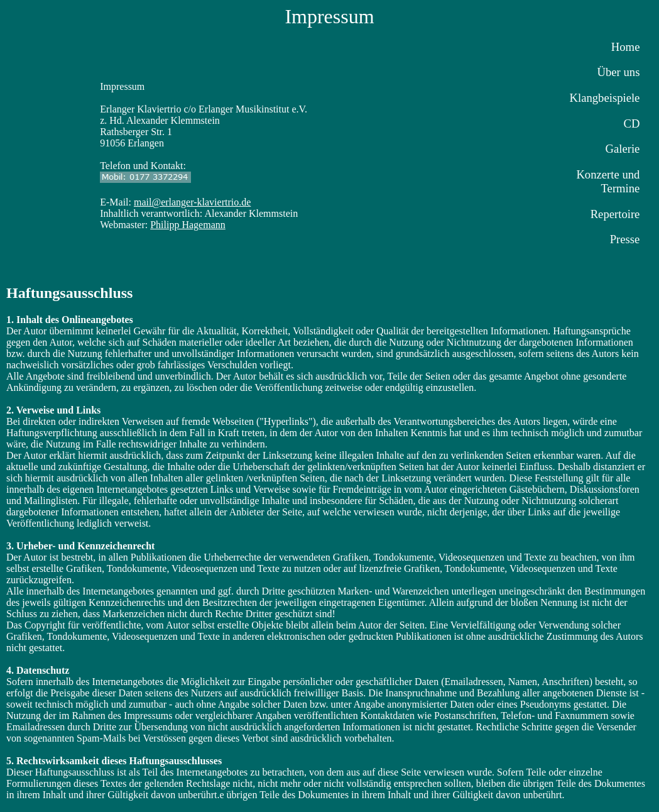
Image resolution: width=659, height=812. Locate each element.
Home (626, 47)
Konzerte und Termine (608, 181)
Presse (625, 239)
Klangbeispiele (605, 98)
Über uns (619, 72)
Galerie (623, 149)
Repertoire (615, 214)
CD (631, 123)
